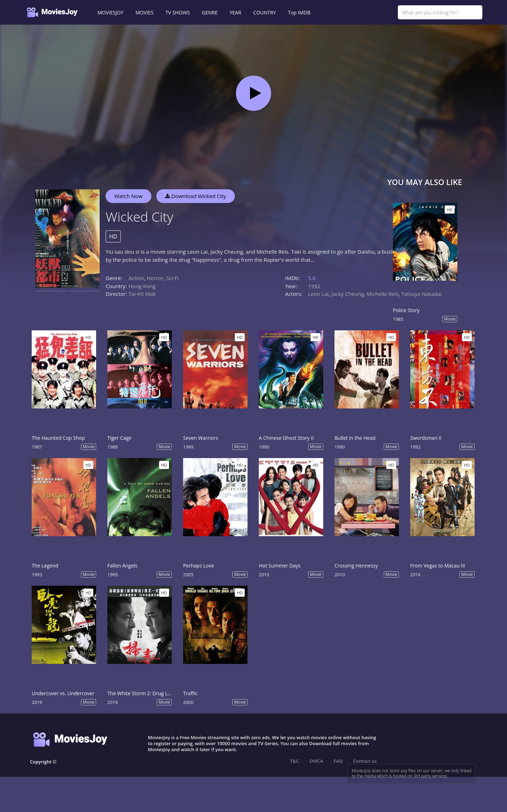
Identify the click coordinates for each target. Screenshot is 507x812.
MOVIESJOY (111, 12)
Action (136, 278)
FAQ (338, 761)
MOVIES (145, 12)
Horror (155, 278)
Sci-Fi (173, 278)
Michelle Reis (383, 294)
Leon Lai (318, 294)
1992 (314, 286)
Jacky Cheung (348, 294)
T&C (295, 761)
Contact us (365, 761)
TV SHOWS (178, 12)
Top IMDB (299, 12)
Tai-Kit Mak (142, 294)
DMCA (316, 761)
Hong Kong (142, 286)
